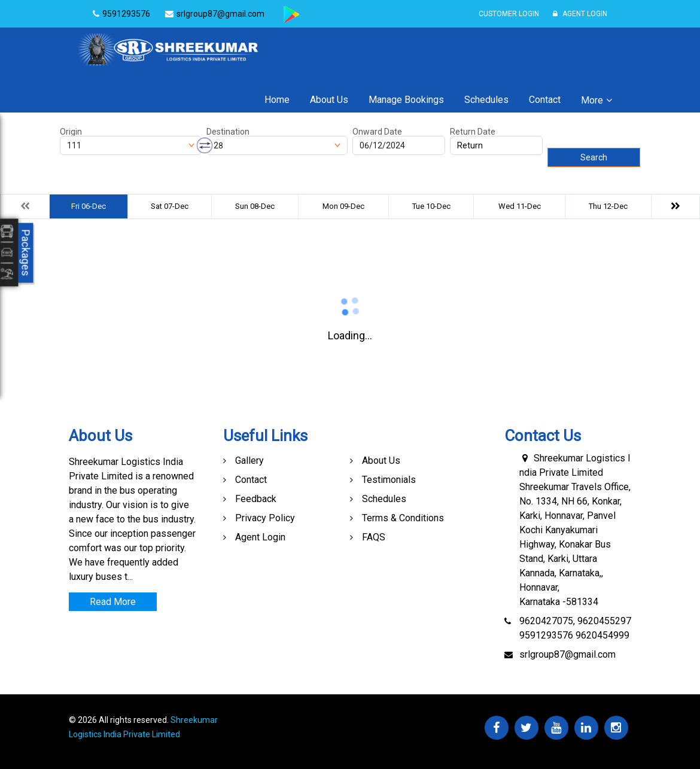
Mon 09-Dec (343, 206)
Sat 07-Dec (170, 206)
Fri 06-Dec (89, 206)
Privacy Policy (265, 518)
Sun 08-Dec (255, 206)
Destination (228, 132)
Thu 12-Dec (608, 206)
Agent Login (580, 14)
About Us (329, 100)
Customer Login (509, 14)
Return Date (473, 132)
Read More (113, 602)
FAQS (374, 537)
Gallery (249, 461)
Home (277, 100)
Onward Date (377, 132)
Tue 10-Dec (431, 206)
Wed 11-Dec (520, 206)
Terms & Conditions (403, 518)
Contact (545, 100)
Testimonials (389, 480)
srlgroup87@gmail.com (567, 654)
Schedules (486, 100)
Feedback (256, 499)
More (592, 100)
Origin (71, 132)
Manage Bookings (406, 100)
